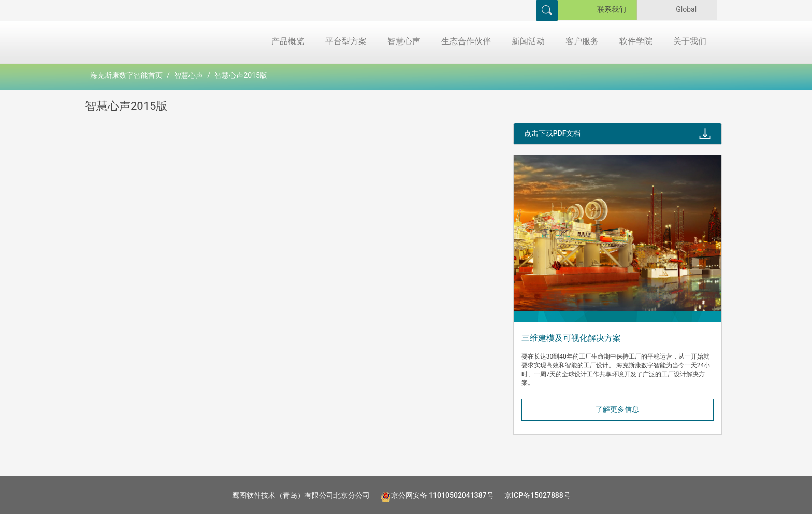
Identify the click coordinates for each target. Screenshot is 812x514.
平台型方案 (346, 41)
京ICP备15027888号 (538, 495)
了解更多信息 (617, 409)
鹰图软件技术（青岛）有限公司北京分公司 (301, 495)
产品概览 (288, 41)
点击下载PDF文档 (553, 133)
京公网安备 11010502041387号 (443, 495)
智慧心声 (404, 41)
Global (690, 9)
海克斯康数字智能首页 (126, 75)
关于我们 (690, 41)
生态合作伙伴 (466, 41)
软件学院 (636, 41)
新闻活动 (528, 41)
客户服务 (582, 41)
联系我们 (612, 9)
